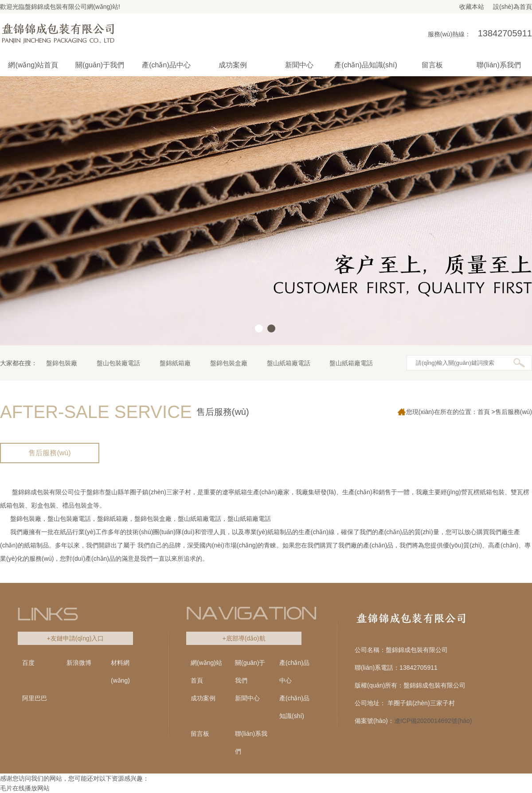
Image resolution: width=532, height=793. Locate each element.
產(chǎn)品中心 (294, 672)
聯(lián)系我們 (251, 742)
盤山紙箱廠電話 (289, 363)
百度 (28, 663)
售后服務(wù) (49, 453)
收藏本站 (472, 7)
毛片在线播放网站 (25, 788)
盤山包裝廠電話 (118, 363)
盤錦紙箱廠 (175, 363)
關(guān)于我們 (250, 672)
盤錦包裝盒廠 (229, 363)
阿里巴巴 (35, 698)
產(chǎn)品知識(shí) (294, 707)
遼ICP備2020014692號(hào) (433, 721)
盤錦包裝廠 (62, 363)
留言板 (200, 734)
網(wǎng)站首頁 (33, 65)
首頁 (484, 412)
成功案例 (203, 698)
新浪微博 (79, 663)
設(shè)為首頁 (512, 7)
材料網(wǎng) (120, 672)
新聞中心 (247, 698)
